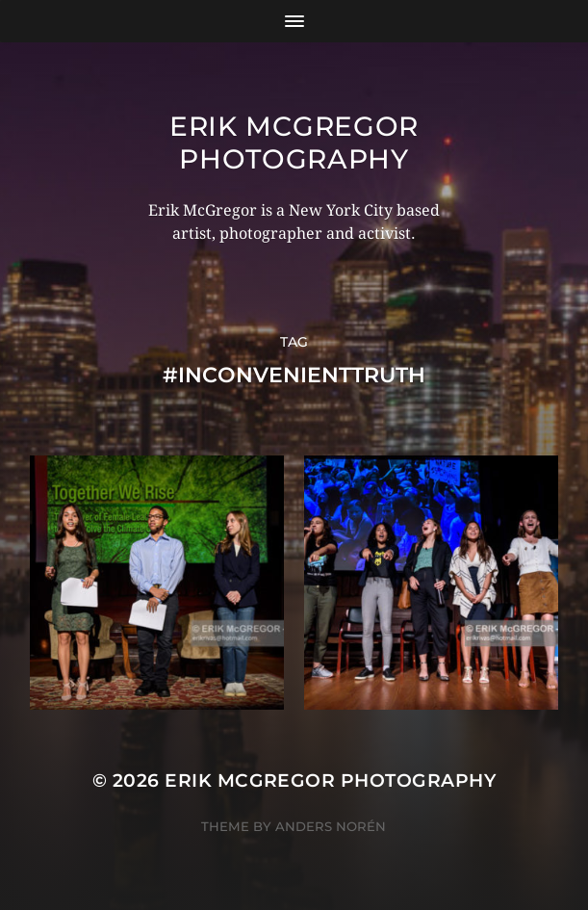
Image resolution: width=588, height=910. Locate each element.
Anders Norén (331, 826)
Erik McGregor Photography (294, 143)
